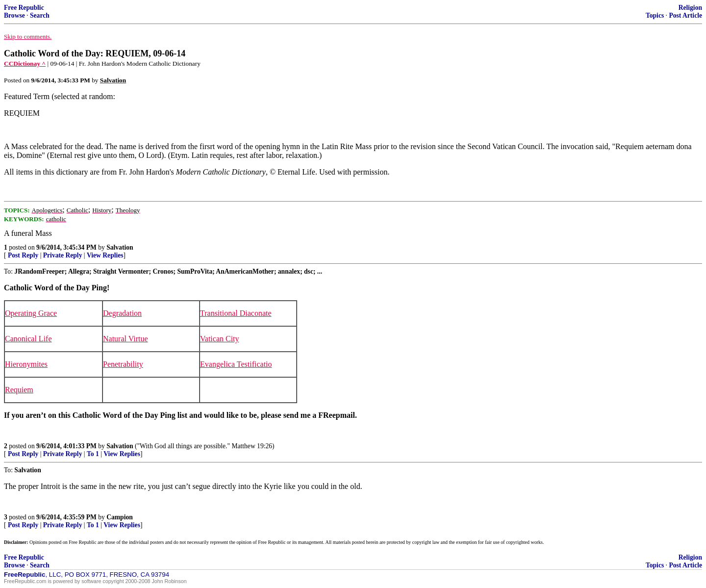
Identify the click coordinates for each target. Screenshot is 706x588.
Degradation (122, 313)
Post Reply (23, 255)
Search (40, 15)
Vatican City (220, 339)
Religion (690, 8)
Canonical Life (28, 339)
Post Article (685, 15)
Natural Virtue (126, 339)
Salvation (120, 247)
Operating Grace (31, 313)
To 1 (93, 454)
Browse (14, 15)
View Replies (105, 255)
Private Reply (63, 255)
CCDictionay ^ (25, 64)
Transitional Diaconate (236, 313)
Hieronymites (26, 364)
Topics (655, 15)
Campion (120, 517)
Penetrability (123, 364)
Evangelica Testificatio (236, 364)
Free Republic (24, 8)
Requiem (19, 390)
